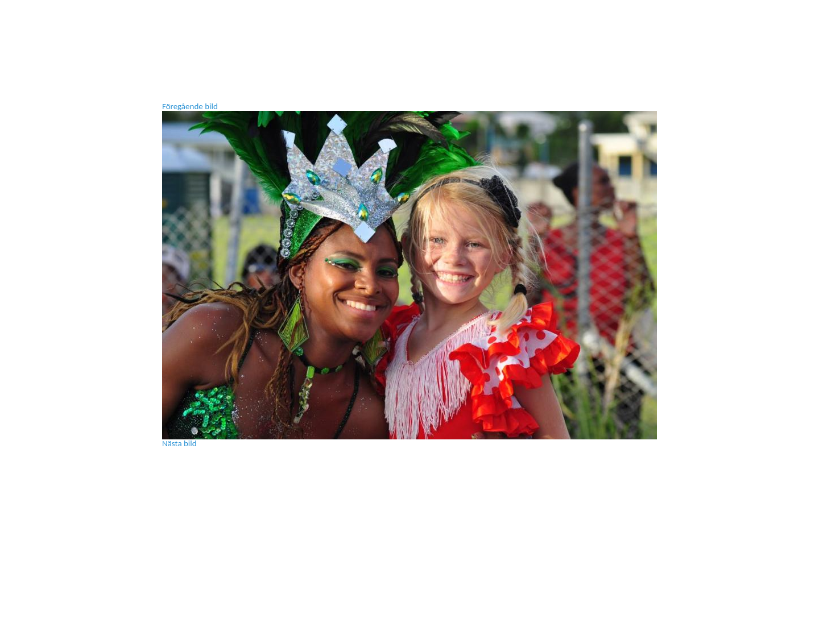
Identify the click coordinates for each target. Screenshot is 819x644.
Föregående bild (190, 106)
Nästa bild (179, 443)
